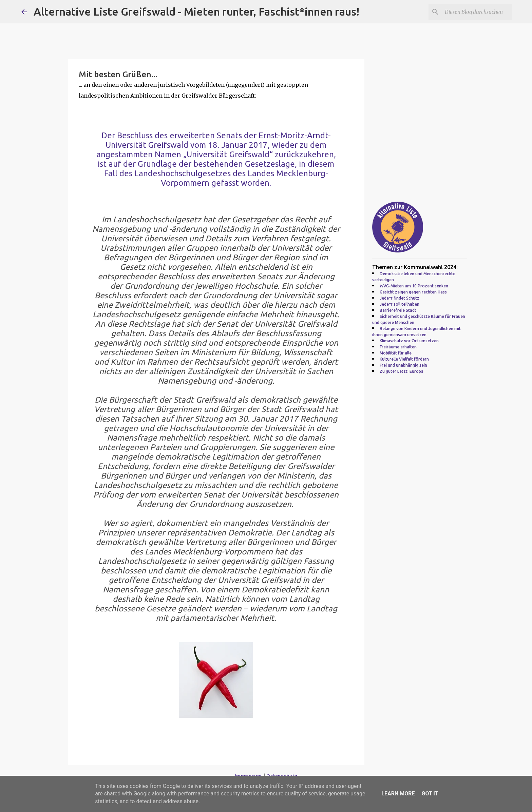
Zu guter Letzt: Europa (402, 371)
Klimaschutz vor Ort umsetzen (409, 341)
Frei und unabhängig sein (403, 365)
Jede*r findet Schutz (400, 298)
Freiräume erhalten (398, 347)
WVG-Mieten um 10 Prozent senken (414, 286)
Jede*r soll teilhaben (400, 304)
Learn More (398, 794)
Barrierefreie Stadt (398, 310)
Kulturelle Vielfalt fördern (404, 359)
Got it (430, 794)
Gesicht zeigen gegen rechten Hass (413, 292)
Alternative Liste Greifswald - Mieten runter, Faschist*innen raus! (196, 12)
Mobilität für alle (396, 353)
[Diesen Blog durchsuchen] (476, 12)
